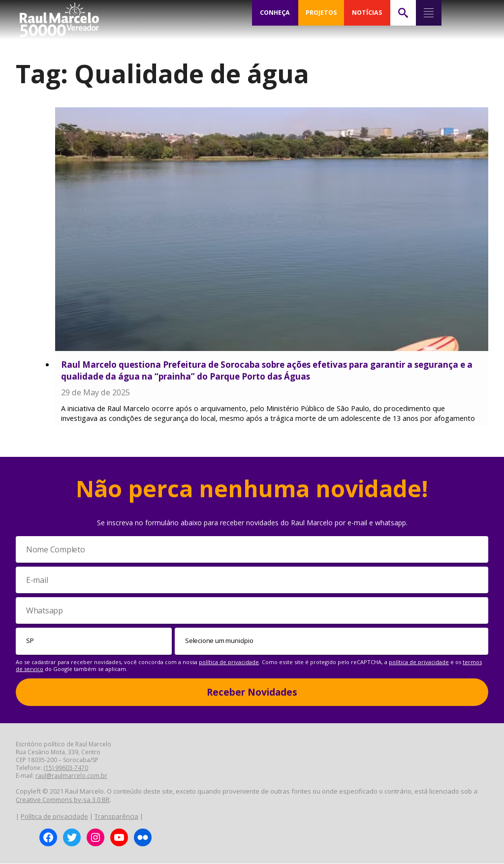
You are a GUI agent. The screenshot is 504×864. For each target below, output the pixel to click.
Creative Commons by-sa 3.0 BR (63, 800)
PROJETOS (321, 13)
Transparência (116, 816)
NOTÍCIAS (367, 13)
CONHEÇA (275, 13)
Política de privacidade (54, 816)
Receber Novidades (252, 692)
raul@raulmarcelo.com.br (71, 776)
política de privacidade (229, 662)
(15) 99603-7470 (66, 768)
